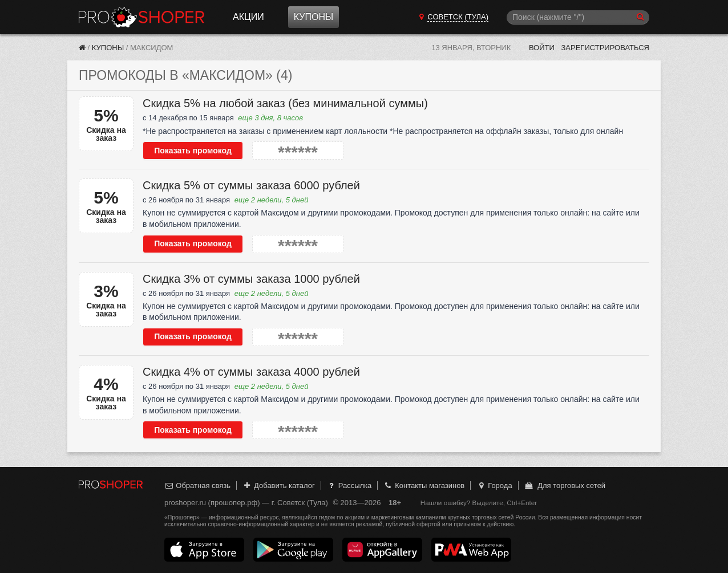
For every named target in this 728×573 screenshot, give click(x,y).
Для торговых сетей (565, 485)
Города (494, 485)
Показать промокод (193, 151)
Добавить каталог (279, 485)
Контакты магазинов (424, 485)
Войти (542, 48)
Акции (248, 17)
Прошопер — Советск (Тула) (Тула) (141, 17)
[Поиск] (578, 17)
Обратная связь (197, 485)
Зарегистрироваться (605, 48)
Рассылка (349, 485)
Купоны (314, 17)
